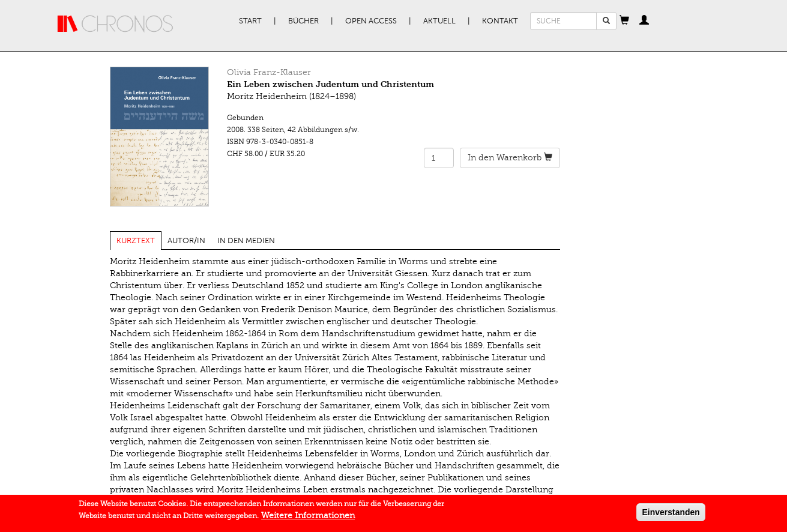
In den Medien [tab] (246, 241)
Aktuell (439, 21)
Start (250, 21)
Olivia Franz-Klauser (269, 72)
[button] (624, 21)
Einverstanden (671, 514)
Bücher (303, 21)
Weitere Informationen (308, 517)
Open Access (371, 21)
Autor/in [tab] (186, 241)
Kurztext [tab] (136, 241)
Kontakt (500, 21)
